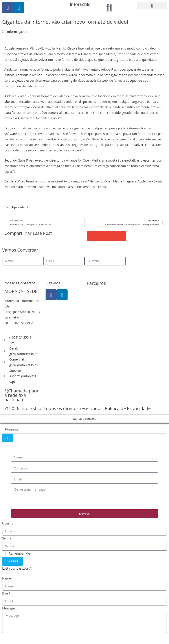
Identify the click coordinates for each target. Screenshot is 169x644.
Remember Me (16, 553)
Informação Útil (18, 32)
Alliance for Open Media (98, 54)
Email (6, 593)
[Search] (7, 438)
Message (8, 608)
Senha (7, 538)
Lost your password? (17, 568)
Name (6, 578)
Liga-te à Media (21, 207)
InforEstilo (80, 4)
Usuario (8, 523)
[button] (152, 6)
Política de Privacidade (128, 408)
